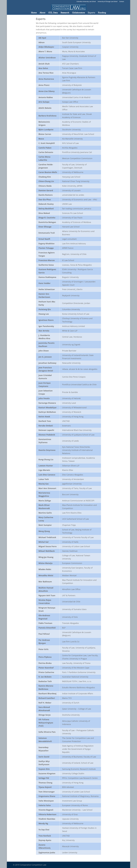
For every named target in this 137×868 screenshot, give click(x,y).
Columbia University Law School (86, 2)
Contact (122, 2)
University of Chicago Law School (108, 2)
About (42, 13)
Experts (91, 13)
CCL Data (53, 13)
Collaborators (78, 13)
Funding (102, 13)
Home (34, 13)
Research (65, 13)
